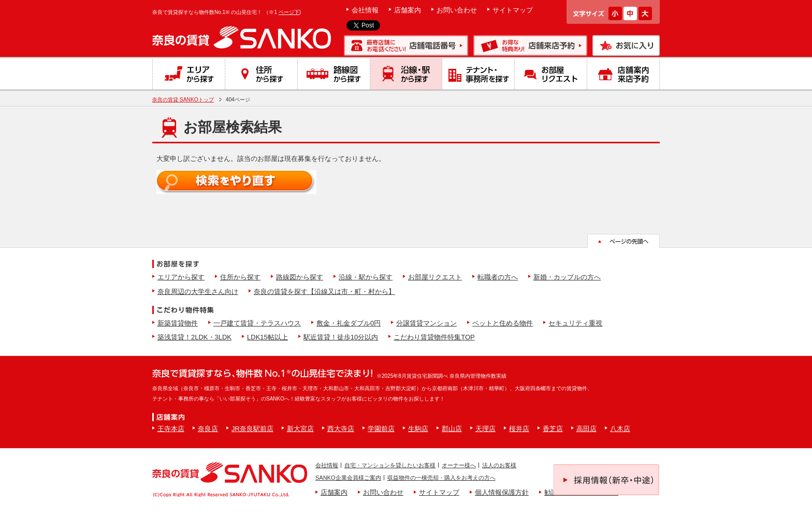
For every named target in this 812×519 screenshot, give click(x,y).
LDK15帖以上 (267, 337)
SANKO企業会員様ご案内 (348, 478)
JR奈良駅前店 (252, 429)
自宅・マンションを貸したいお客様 (390, 465)
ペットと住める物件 (503, 323)
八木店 (620, 429)
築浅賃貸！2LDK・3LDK (194, 337)
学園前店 (381, 429)
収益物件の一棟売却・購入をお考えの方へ (441, 478)
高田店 (586, 429)
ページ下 (289, 12)
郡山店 (452, 429)
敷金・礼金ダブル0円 (349, 323)
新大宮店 (300, 429)
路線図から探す (300, 277)
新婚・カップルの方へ (567, 277)
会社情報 (365, 10)
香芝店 (553, 429)
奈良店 (208, 429)
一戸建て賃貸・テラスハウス (257, 323)
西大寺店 (341, 429)
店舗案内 (408, 10)
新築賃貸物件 (178, 323)
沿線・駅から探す (366, 277)
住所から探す (240, 277)
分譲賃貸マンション (426, 323)
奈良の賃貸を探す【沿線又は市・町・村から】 (324, 292)
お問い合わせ (457, 10)
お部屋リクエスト (435, 277)
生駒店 (418, 429)
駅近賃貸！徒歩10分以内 (341, 337)
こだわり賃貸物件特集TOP (434, 337)
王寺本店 (171, 429)
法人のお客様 (499, 465)
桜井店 (519, 429)
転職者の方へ (498, 277)
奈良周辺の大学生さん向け (198, 292)
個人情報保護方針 (502, 492)
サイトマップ (513, 10)
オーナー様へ (459, 465)
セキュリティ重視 (575, 323)
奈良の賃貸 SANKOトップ (183, 100)
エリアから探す (181, 277)
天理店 (485, 429)
